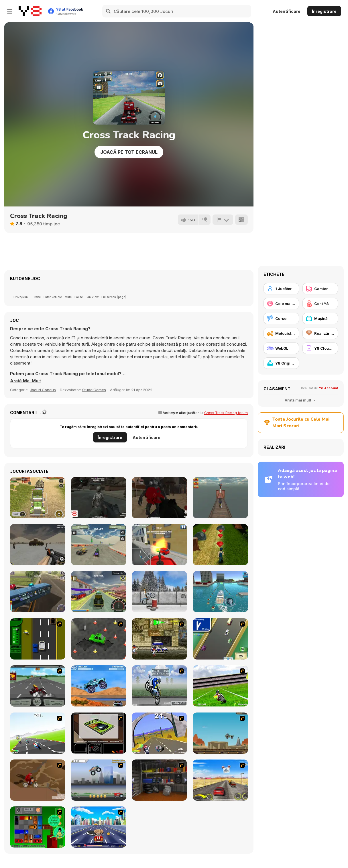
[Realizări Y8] (320, 333)
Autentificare (287, 11)
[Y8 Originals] (281, 363)
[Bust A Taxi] (38, 639)
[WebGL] (281, 348)
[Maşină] (320, 318)
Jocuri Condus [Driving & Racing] (43, 390)
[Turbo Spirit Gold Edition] (159, 733)
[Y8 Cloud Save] (320, 348)
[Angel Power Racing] (99, 827)
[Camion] (320, 289)
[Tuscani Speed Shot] (220, 780)
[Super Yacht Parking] (220, 592)
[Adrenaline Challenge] (38, 780)
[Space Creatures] (99, 498)
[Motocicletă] (281, 333)
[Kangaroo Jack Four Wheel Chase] (220, 733)
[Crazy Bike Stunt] (220, 498)
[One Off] (159, 780)
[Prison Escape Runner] (220, 545)
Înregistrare (324, 11)
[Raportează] (223, 220)
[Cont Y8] (320, 304)
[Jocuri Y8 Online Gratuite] (30, 11)
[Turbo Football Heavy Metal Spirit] (220, 686)
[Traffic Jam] (38, 827)
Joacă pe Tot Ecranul (129, 152)
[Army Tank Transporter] (38, 498)
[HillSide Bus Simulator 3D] (38, 592)
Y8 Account (328, 388)
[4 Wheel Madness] (99, 686)
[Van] (220, 639)
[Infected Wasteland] (159, 498)
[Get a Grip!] (159, 686)
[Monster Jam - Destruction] (99, 780)
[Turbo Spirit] (38, 733)
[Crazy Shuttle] (159, 639)
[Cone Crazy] (99, 639)
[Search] (109, 11)
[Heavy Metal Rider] (38, 686)
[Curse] (281, 318)
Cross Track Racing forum (226, 413)
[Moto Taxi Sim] (99, 592)
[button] (25, 381)
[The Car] (99, 733)
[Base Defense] (38, 545)
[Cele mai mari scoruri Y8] (281, 304)
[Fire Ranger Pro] (159, 545)
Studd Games (94, 390)
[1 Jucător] (281, 289)
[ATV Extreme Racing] (99, 545)
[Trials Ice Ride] (159, 592)
